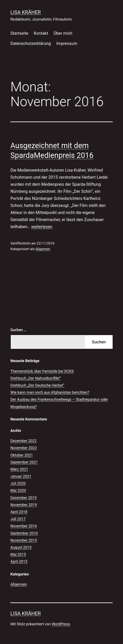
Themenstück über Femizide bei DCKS (42, 371)
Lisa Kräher (26, 12)
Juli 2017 (18, 519)
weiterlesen (42, 227)
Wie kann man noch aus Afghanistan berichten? (50, 392)
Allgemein (43, 249)
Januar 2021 (21, 476)
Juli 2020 (18, 483)
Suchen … (18, 330)
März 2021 (19, 469)
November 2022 (24, 448)
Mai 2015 (18, 554)
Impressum (67, 43)
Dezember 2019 (23, 498)
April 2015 (19, 561)
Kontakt (41, 33)
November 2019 (24, 505)
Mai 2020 (18, 490)
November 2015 (24, 540)
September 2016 (24, 533)
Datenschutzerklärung (31, 43)
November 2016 (24, 526)
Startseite (19, 33)
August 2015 (21, 547)
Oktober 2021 (22, 455)
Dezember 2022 (23, 441)
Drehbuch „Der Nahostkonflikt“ (36, 378)
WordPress (61, 624)
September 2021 (24, 462)
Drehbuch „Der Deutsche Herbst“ (37, 385)
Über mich (63, 33)
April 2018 (19, 512)
